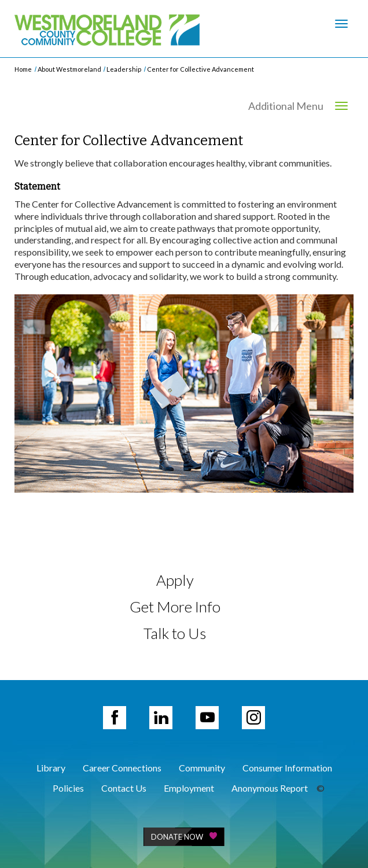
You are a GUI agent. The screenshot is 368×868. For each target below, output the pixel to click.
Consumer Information (287, 768)
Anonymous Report (270, 788)
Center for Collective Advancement (200, 69)
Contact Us (124, 788)
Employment (189, 788)
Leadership (124, 69)
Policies (68, 788)
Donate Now (184, 837)
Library (51, 768)
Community (202, 768)
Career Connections (122, 768)
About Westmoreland (69, 69)
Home (23, 69)
